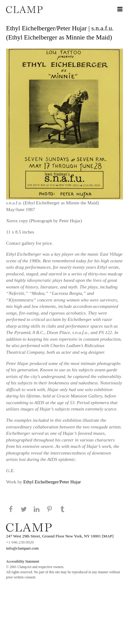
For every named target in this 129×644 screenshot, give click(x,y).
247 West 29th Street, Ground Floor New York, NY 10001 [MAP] (60, 536)
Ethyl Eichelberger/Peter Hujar (52, 482)
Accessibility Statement (23, 561)
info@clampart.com (22, 548)
